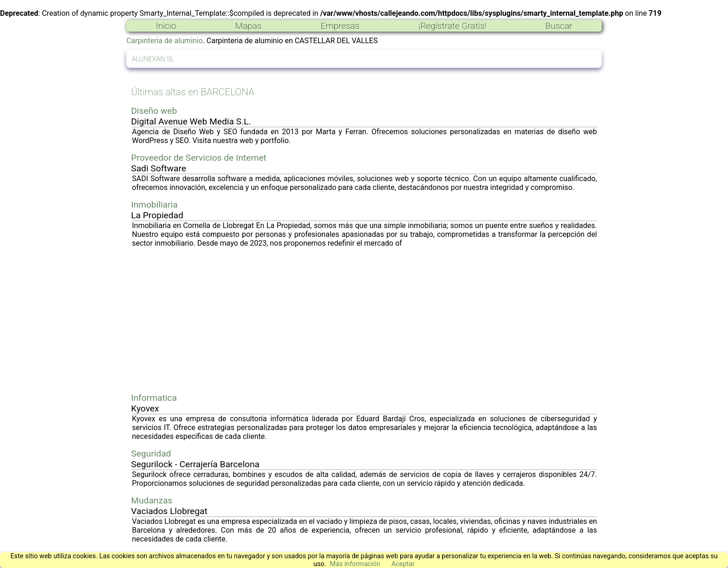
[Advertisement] (364, 320)
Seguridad (151, 454)
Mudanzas (152, 500)
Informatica (154, 398)
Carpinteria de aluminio (165, 41)
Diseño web (154, 111)
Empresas (340, 26)
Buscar (559, 26)
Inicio (166, 26)
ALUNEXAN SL (153, 59)
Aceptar (403, 564)
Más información (355, 564)
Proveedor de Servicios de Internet (199, 158)
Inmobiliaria (154, 205)
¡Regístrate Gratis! (452, 26)
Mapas (248, 26)
